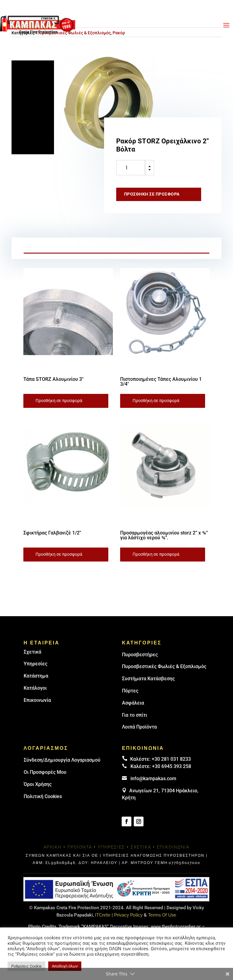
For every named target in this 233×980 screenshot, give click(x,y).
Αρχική (53, 847)
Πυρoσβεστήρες (140, 655)
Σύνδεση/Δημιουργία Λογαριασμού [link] (62, 760)
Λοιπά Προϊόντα (139, 727)
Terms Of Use (162, 915)
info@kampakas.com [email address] (153, 779)
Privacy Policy (128, 915)
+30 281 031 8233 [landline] (171, 759)
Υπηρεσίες (35, 664)
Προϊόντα (80, 847)
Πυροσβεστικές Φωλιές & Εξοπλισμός (164, 666)
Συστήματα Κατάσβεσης (148, 679)
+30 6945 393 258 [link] (172, 766)
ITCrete (103, 915)
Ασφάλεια (133, 703)
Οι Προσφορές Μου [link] (45, 772)
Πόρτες (130, 691)
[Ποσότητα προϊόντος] (131, 168)
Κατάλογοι (35, 688)
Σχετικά (32, 652)
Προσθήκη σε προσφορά (152, 194)
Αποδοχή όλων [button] (65, 966)
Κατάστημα (36, 676)
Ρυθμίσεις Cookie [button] (26, 966)
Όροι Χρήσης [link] (38, 784)
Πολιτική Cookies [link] (43, 796)
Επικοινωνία (37, 700)
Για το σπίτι (135, 715)
